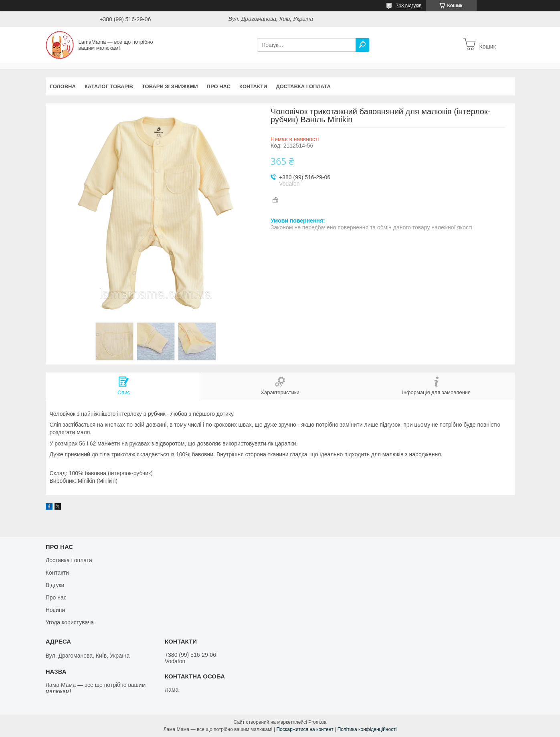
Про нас (219, 86)
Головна (63, 86)
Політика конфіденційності (367, 729)
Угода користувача (70, 622)
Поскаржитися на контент (305, 729)
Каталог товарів (109, 86)
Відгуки (55, 585)
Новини (56, 610)
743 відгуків (408, 6)
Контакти (253, 86)
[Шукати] (362, 45)
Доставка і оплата (303, 86)
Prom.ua (317, 722)
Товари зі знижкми (170, 86)
